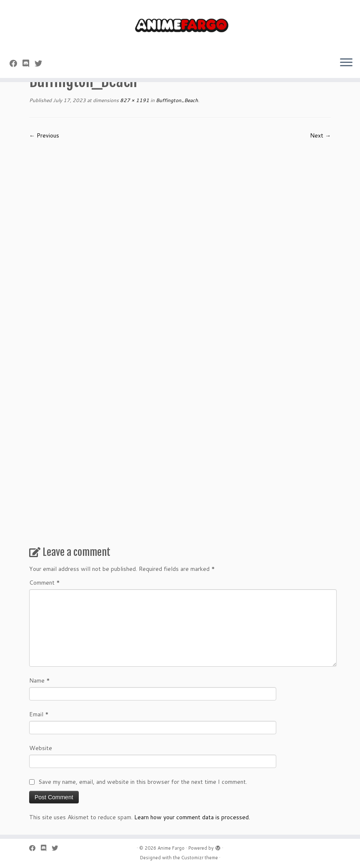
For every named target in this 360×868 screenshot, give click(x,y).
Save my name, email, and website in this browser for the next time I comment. (143, 782)
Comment (45, 583)
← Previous (44, 135)
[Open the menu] (346, 63)
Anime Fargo (171, 848)
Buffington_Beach (176, 100)
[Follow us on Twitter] (41, 63)
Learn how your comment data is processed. (192, 817)
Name (40, 680)
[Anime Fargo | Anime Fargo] (180, 25)
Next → (320, 135)
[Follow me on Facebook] (16, 63)
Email (39, 714)
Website (41, 748)
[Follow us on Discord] (29, 63)
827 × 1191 (134, 100)
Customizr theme (200, 858)
